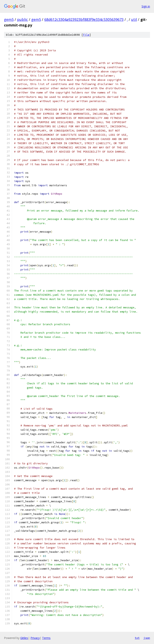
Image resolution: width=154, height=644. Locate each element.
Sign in (146, 6)
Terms (46, 638)
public (22, 19)
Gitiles (24, 638)
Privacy (35, 638)
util (134, 19)
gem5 (9, 19)
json (147, 638)
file (86, 35)
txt (137, 638)
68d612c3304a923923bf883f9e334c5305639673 (84, 19)
